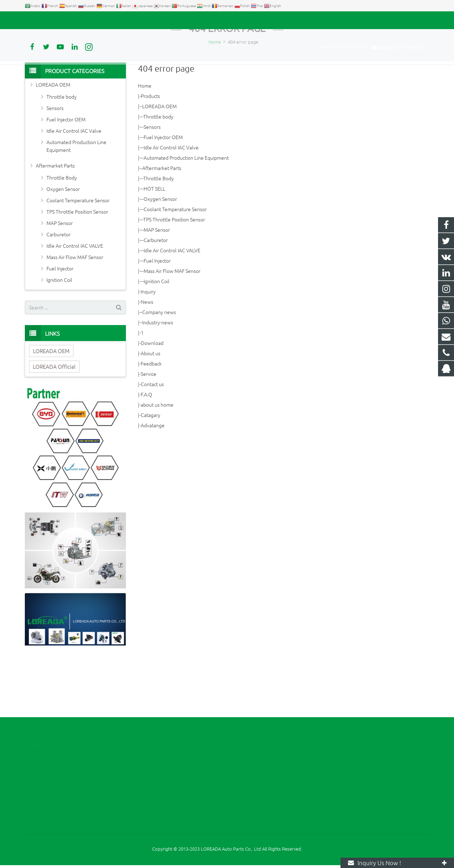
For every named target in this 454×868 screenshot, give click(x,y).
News (147, 356)
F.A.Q (146, 449)
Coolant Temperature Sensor (175, 264)
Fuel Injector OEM (163, 192)
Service (149, 428)
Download (152, 397)
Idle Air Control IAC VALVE (172, 305)
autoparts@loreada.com (106, 20)
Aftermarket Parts (162, 223)
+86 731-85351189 (50, 20)
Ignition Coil (157, 336)
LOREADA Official (54, 421)
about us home (157, 459)
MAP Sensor (157, 284)
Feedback (151, 418)
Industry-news (158, 377)
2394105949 (254, 760)
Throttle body (158, 171)
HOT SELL (154, 243)
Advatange (153, 480)
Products (150, 150)
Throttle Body (159, 233)
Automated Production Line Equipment (186, 212)
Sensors (152, 181)
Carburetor (156, 295)
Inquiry (148, 346)
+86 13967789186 (258, 771)
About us (151, 408)
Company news (159, 367)
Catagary (151, 469)
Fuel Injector (157, 315)
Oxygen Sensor (160, 253)
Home (145, 140)
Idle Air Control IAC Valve (171, 202)
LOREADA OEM (159, 161)
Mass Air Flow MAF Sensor (172, 325)
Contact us (152, 439)
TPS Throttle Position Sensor (174, 274)
